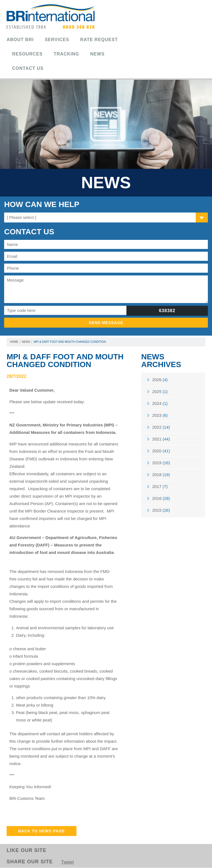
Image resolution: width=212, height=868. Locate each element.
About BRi (20, 40)
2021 (161, 441)
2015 (161, 513)
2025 (160, 392)
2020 (161, 453)
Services (57, 40)
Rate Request (99, 40)
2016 (161, 501)
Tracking (66, 54)
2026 (160, 380)
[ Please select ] (22, 217)
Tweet (68, 862)
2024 (160, 404)
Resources (27, 54)
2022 (161, 428)
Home (14, 342)
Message (106, 289)
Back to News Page (42, 831)
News (97, 54)
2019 (161, 465)
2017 (160, 489)
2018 (161, 477)
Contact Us (28, 68)
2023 (160, 416)
